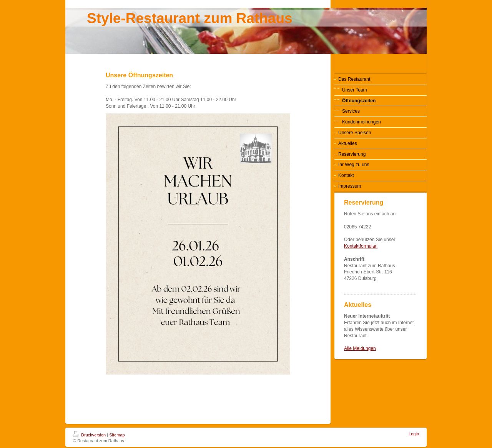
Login (414, 434)
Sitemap (117, 435)
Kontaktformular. (361, 246)
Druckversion (90, 435)
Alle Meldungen (360, 348)
